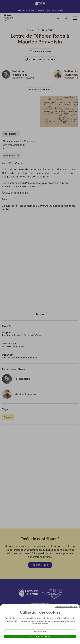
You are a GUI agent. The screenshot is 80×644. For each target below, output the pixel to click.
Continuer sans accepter (66, 607)
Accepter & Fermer (40, 637)
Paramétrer (40, 631)
